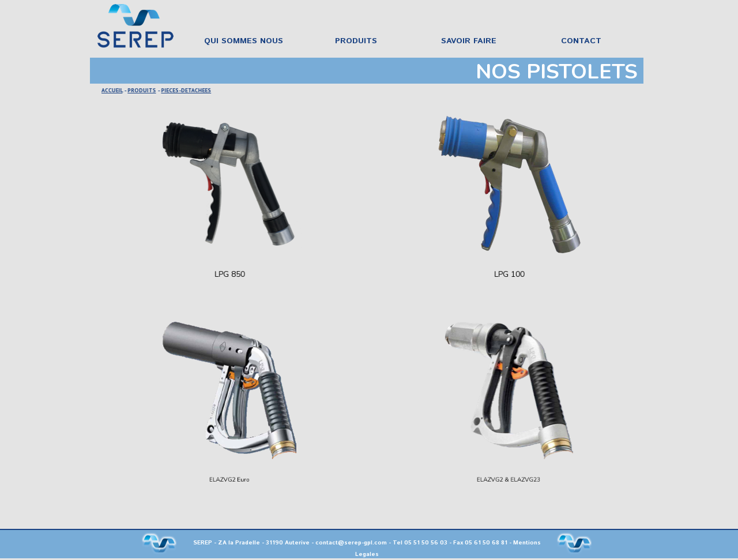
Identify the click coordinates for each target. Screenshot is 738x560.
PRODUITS (144, 90)
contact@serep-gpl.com (351, 543)
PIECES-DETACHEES (187, 90)
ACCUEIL (115, 90)
